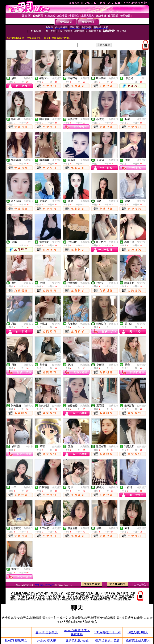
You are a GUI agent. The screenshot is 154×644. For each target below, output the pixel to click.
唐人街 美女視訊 (47, 632)
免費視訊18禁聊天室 (45, 585)
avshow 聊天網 (46, 640)
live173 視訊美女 (16, 640)
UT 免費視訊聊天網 (108, 632)
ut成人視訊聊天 (138, 632)
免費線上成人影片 (138, 640)
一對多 (29, 447)
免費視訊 (28, 78)
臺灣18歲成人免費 (107, 640)
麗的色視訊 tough (77, 640)
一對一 (143, 78)
